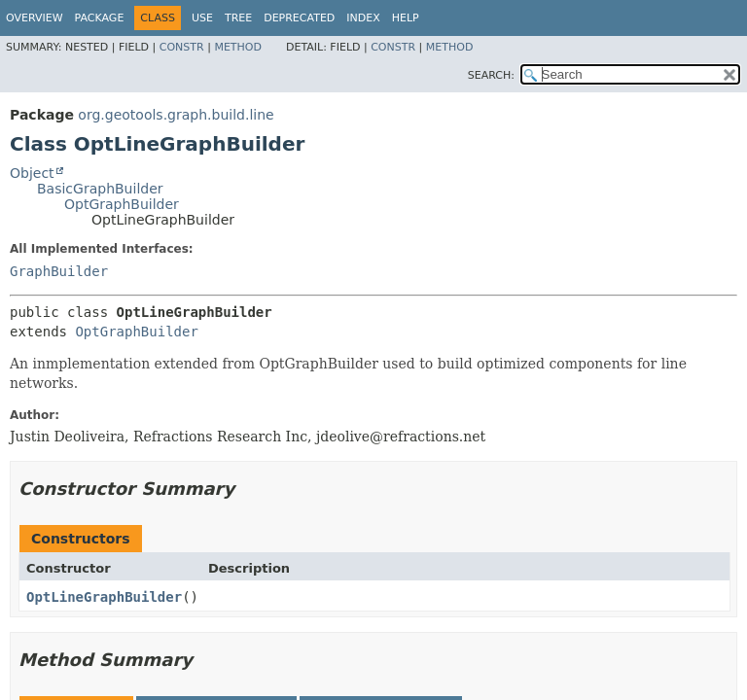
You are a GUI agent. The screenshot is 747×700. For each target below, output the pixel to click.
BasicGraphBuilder (100, 189)
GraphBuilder (59, 271)
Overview (35, 18)
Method (238, 47)
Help (406, 18)
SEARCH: (491, 75)
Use (202, 18)
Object (32, 173)
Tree (238, 18)
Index (363, 18)
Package (100, 18)
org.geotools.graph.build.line (176, 115)
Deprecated (299, 18)
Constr (182, 47)
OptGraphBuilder (122, 204)
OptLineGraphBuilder (104, 597)
